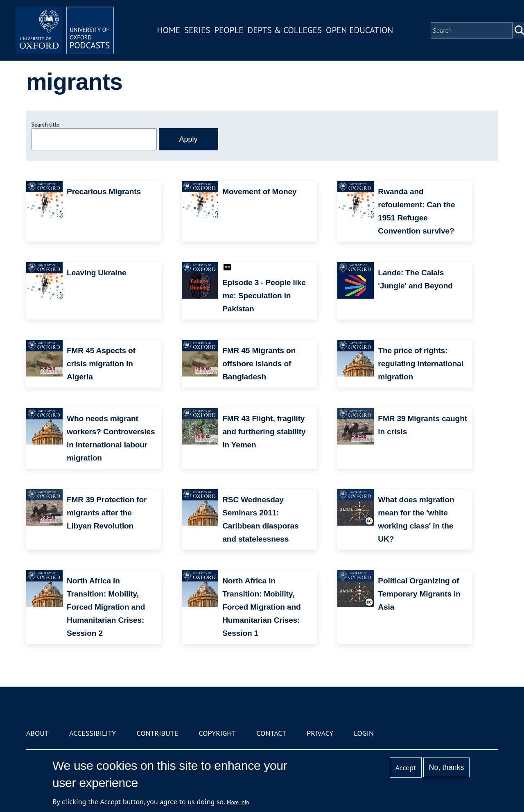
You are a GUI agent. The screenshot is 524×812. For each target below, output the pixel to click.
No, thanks (446, 767)
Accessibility (93, 733)
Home (169, 30)
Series (197, 30)
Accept (405, 768)
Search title (45, 125)
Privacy (320, 733)
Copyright (217, 733)
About (37, 733)
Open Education (359, 30)
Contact (271, 733)
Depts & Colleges (285, 30)
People (229, 30)
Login (364, 733)
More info (238, 802)
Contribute (157, 733)
